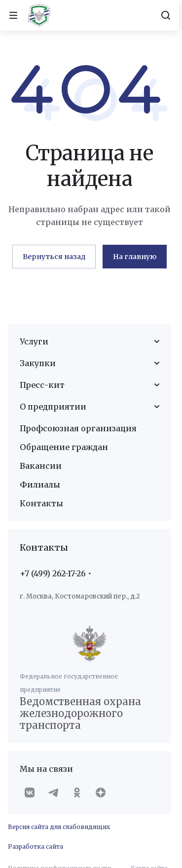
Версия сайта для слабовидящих (59, 827)
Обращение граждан (64, 447)
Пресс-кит (42, 385)
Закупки (38, 363)
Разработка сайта (36, 847)
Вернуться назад (54, 257)
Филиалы (40, 485)
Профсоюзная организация (78, 428)
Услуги (34, 341)
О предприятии (53, 407)
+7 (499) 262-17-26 (53, 573)
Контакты (41, 503)
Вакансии (41, 466)
